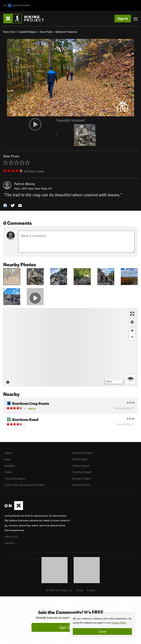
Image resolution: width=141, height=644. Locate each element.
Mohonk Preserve (66, 32)
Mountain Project (82, 453)
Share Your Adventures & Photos (25, 485)
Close (102, 631)
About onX (11, 536)
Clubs (8, 472)
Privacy (91, 590)
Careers (10, 543)
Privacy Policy (119, 623)
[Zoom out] (132, 337)
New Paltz (46, 32)
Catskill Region (28, 32)
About (8, 453)
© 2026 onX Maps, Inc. (59, 590)
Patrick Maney (25, 184)
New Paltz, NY (43, 189)
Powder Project (81, 479)
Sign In (123, 18)
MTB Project (80, 459)
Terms (80, 590)
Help (7, 459)
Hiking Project (81, 466)
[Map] (70, 347)
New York (9, 32)
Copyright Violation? (70, 120)
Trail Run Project (82, 472)
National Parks (81, 485)
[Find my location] (132, 322)
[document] (102, 626)
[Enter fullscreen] (132, 314)
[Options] (130, 379)
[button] (5, 205)
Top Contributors (15, 479)
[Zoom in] (132, 331)
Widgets (10, 466)
